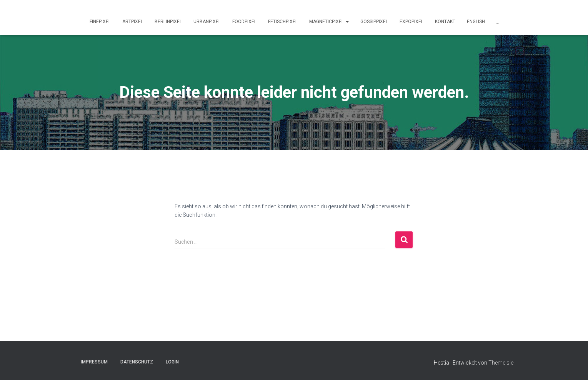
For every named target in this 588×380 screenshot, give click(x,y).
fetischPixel (283, 22)
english (476, 22)
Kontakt (445, 22)
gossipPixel (374, 22)
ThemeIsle (501, 363)
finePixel (100, 22)
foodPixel (244, 22)
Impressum (94, 362)
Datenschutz (137, 362)
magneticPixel (329, 22)
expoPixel (411, 22)
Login (172, 362)
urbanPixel (207, 22)
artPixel (133, 22)
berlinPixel (168, 22)
